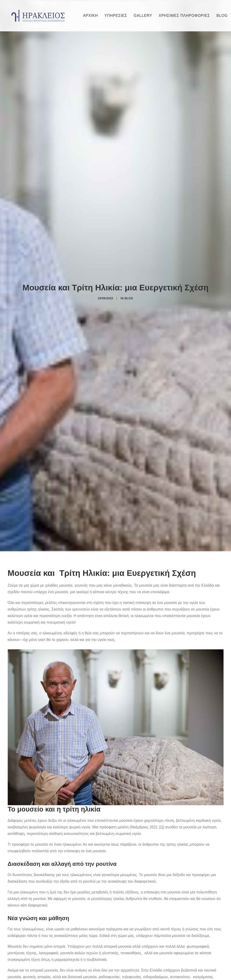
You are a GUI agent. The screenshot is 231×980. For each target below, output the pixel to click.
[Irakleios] (38, 16)
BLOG (222, 16)
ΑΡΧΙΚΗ (91, 16)
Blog (129, 265)
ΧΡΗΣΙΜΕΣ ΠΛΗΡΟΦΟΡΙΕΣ (184, 16)
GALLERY (143, 16)
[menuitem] (91, 16)
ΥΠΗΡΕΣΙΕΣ (116, 16)
